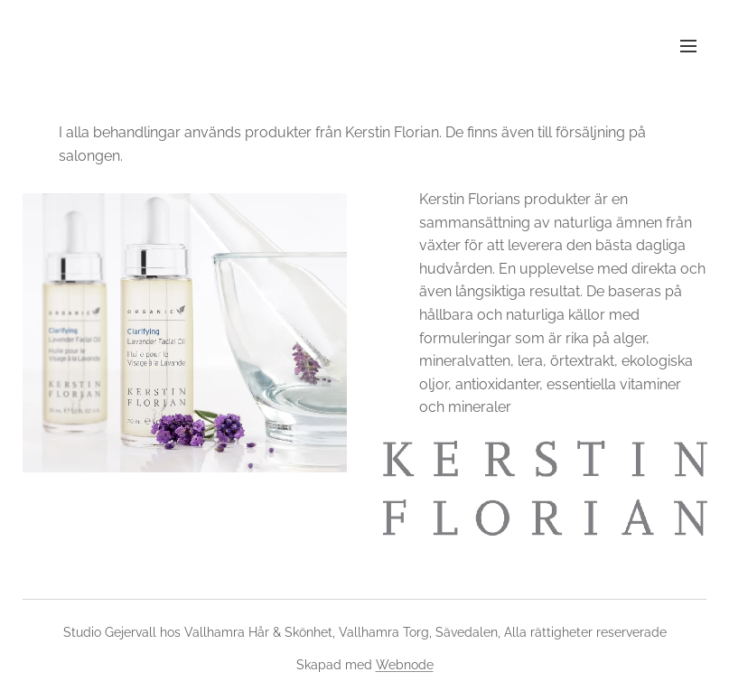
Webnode (405, 665)
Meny (688, 46)
